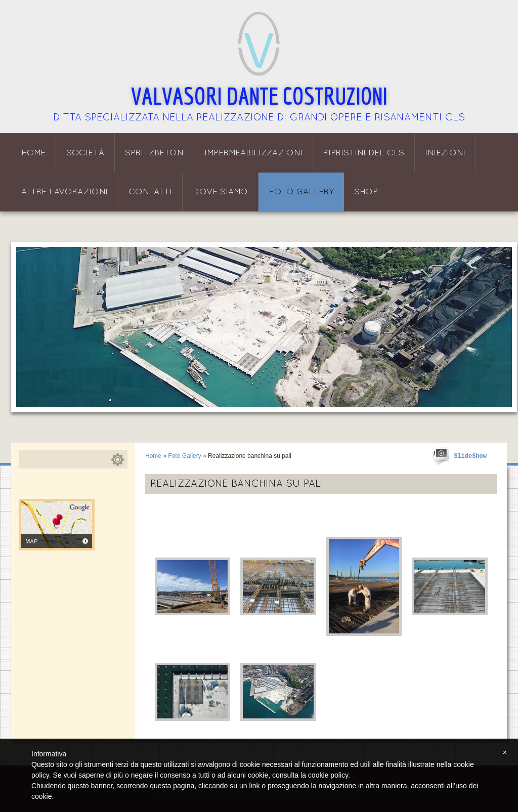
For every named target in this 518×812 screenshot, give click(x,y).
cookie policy (328, 775)
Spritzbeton (154, 153)
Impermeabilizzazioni (253, 153)
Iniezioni (445, 153)
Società (85, 153)
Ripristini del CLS (364, 153)
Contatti (150, 192)
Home (33, 153)
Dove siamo (220, 192)
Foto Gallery (301, 192)
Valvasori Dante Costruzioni (259, 96)
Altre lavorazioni (64, 192)
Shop (366, 192)
